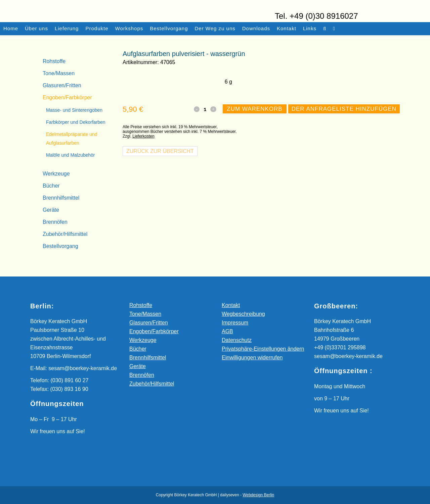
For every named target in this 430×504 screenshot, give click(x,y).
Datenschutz (237, 340)
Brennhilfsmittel (61, 198)
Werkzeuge (56, 174)
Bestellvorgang (60, 246)
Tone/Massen (59, 73)
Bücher (51, 186)
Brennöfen (55, 222)
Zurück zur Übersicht (160, 176)
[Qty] (207, 134)
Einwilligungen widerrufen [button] (252, 358)
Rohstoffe (54, 61)
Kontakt (231, 305)
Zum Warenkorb (255, 133)
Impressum (235, 323)
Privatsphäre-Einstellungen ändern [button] (263, 349)
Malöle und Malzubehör (71, 155)
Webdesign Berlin (258, 495)
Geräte (51, 210)
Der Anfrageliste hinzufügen (344, 133)
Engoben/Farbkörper (67, 97)
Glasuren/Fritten (62, 85)
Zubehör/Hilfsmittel (65, 234)
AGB (227, 331)
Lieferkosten (143, 161)
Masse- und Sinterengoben (74, 110)
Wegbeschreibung (243, 314)
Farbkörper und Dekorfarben (76, 122)
